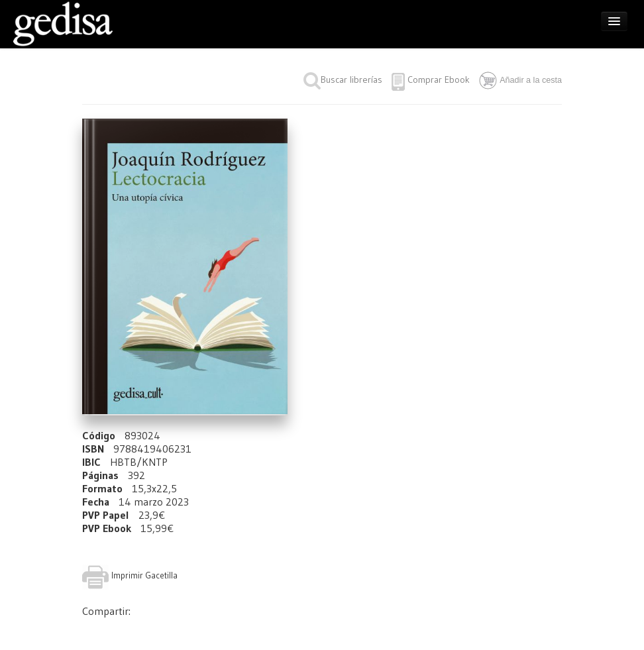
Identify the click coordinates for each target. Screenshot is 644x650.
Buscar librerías (343, 80)
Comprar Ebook (439, 80)
